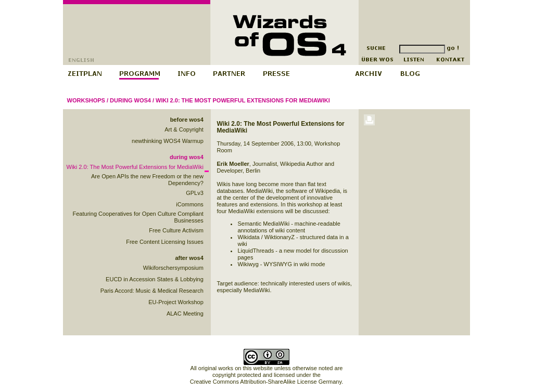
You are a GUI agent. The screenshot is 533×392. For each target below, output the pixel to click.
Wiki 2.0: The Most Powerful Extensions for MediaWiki (243, 100)
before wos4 (187, 120)
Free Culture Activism (176, 230)
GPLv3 (195, 193)
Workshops (86, 100)
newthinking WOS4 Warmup (168, 141)
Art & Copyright (184, 129)
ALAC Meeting (185, 313)
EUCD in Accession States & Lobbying (155, 279)
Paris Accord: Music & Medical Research (152, 291)
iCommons (190, 204)
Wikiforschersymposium (173, 268)
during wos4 (130, 100)
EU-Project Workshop (176, 302)
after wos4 (189, 258)
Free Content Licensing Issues (165, 242)
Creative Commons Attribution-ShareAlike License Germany (266, 382)
